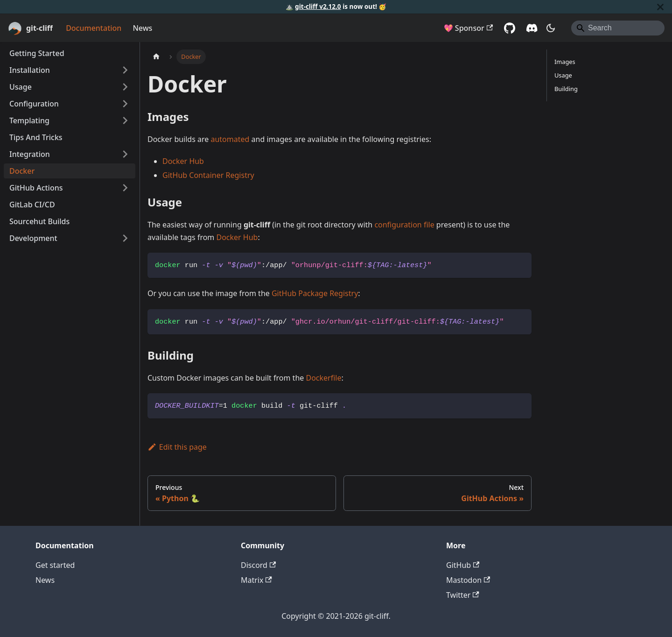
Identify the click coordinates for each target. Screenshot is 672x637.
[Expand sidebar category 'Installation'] (125, 70)
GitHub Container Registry (208, 175)
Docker (22, 171)
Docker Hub (183, 161)
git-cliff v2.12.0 (318, 6)
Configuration (34, 104)
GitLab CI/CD (32, 205)
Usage (21, 87)
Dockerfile (323, 378)
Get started (55, 565)
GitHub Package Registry (315, 293)
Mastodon (468, 580)
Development (33, 238)
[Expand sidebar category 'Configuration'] (125, 104)
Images (565, 62)
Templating (29, 120)
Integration (30, 154)
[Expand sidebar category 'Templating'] (125, 120)
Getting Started (37, 53)
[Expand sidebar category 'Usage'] (125, 87)
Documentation (94, 28)
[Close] (660, 7)
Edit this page (177, 447)
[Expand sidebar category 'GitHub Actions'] (125, 188)
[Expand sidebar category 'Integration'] (125, 154)
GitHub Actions (36, 188)
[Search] (618, 28)
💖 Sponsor (468, 28)
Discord (258, 565)
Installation (30, 70)
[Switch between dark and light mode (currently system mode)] (551, 28)
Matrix (256, 580)
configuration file (404, 225)
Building (566, 89)
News (142, 28)
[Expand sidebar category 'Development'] (125, 238)
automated (230, 139)
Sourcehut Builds (39, 221)
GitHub (463, 565)
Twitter (463, 595)
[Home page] (156, 57)
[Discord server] (532, 28)
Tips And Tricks (36, 137)
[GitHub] (510, 28)
